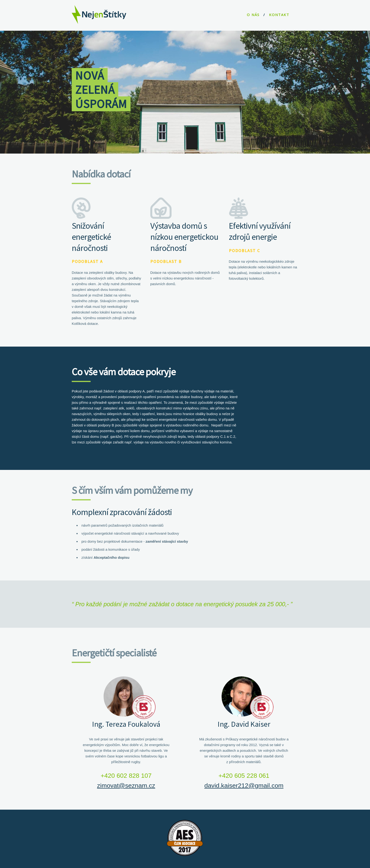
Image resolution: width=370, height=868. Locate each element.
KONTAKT (279, 15)
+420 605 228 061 (244, 776)
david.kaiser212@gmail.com (244, 786)
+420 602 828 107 (126, 776)
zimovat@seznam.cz (126, 786)
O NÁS (253, 15)
